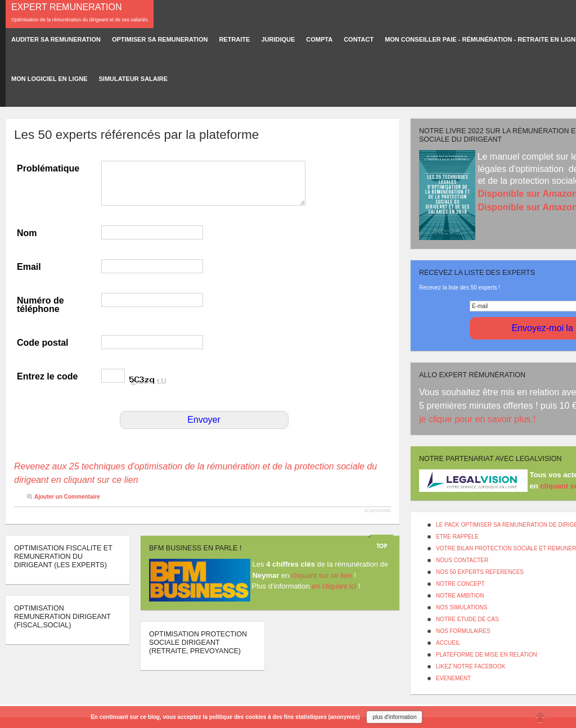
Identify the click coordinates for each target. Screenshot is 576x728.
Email (29, 267)
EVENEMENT (453, 678)
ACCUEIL (448, 643)
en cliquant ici (334, 586)
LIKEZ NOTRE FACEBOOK (471, 666)
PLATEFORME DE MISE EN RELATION (487, 655)
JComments (377, 510)
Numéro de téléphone (40, 305)
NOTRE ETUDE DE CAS (467, 619)
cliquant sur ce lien (322, 575)
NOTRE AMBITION (460, 596)
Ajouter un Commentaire (67, 497)
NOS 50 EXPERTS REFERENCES (480, 572)
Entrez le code (47, 376)
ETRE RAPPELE (457, 537)
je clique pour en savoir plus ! (479, 419)
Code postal (43, 343)
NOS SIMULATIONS (462, 607)
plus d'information (394, 717)
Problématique (48, 168)
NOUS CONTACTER (462, 560)
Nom (27, 233)
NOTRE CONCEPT (460, 584)
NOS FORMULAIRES (463, 631)
